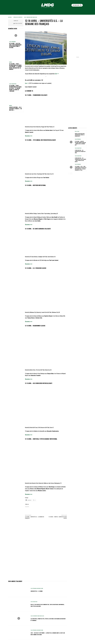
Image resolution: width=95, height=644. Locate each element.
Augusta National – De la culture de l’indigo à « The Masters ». (16, 109)
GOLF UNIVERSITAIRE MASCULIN (31, 17)
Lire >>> (57, 74)
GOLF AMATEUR (13, 84)
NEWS (11, 62)
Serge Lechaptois (19, 23)
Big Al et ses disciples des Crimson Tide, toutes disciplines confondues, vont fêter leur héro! (48, 605)
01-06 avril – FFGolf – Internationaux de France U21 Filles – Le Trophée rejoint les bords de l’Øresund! (15, 88)
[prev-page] (69, 173)
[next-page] (71, 173)
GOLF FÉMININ (12, 42)
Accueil (10, 17)
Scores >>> (29, 136)
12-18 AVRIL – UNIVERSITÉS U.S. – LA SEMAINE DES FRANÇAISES (35, 517)
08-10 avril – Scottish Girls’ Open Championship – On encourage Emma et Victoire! (16, 46)
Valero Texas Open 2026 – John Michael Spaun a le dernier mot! (80, 135)
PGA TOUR (77, 131)
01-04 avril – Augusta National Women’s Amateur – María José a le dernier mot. (80, 143)
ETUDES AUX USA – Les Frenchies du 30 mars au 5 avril (80, 151)
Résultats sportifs (18, 17)
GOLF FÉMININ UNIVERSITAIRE (37, 588)
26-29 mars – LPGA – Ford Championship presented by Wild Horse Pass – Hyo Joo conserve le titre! (81, 168)
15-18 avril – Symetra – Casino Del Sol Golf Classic (58, 517)
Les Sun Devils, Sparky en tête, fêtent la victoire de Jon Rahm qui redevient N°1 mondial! (47, 619)
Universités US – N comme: (38, 591)
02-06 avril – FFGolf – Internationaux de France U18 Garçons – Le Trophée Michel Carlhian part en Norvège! (15, 67)
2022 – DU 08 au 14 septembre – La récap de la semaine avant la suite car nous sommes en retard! (47, 634)
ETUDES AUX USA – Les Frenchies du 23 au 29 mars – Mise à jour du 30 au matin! (80, 160)
